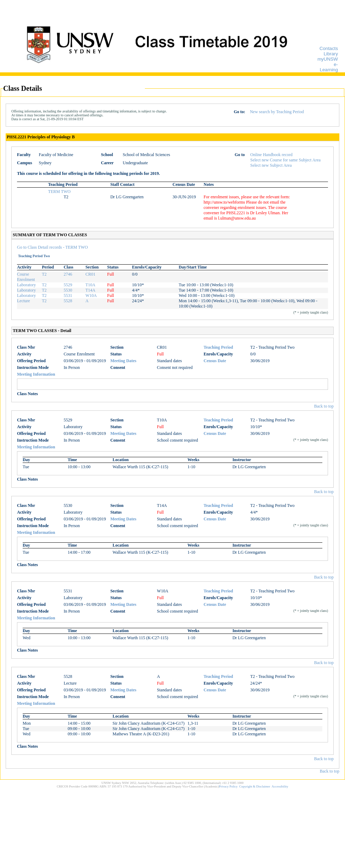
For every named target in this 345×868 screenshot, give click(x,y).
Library (331, 54)
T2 (44, 274)
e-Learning (329, 67)
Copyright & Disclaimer (255, 786)
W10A (91, 295)
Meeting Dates (123, 361)
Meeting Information (36, 374)
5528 (68, 301)
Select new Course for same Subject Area (286, 160)
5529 (68, 285)
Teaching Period (218, 347)
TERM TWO (59, 192)
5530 (68, 290)
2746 (68, 274)
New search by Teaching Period (277, 112)
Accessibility (280, 786)
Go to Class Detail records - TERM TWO (52, 247)
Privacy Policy (228, 786)
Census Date (215, 361)
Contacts (329, 48)
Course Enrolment (26, 277)
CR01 (90, 274)
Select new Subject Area (271, 165)
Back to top (324, 406)
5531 (68, 295)
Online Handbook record (272, 155)
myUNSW (328, 59)
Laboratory (26, 285)
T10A (90, 285)
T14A (90, 290)
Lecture (24, 301)
